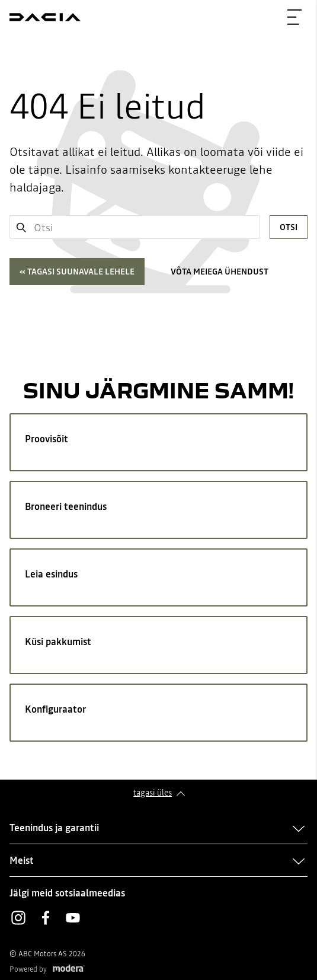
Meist (22, 860)
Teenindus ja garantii (54, 828)
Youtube (73, 918)
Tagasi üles (153, 793)
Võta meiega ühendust (220, 272)
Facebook (46, 918)
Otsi (289, 227)
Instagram (18, 918)
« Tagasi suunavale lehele (77, 272)
